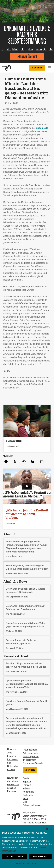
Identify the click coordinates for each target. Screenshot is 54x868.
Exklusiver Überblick (27, 56)
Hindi (25, 799)
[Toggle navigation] (50, 68)
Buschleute (42, 128)
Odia (25, 802)
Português (28, 795)
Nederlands (28, 792)
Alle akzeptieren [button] (15, 856)
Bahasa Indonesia (32, 805)
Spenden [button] (37, 68)
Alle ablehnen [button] (40, 856)
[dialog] (27, 847)
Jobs (10, 753)
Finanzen (12, 756)
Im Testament (29, 760)
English (26, 778)
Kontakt (11, 770)
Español (27, 782)
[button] (27, 863)
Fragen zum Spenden (33, 763)
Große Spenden (31, 756)
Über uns (12, 749)
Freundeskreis (30, 750)
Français (27, 785)
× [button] (51, 829)
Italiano (26, 788)
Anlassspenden (30, 753)
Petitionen (12, 791)
